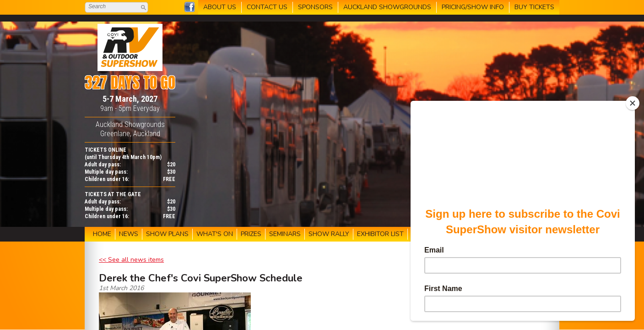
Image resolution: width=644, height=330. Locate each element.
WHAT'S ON (215, 234)
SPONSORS (315, 7)
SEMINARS (285, 234)
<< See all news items (131, 260)
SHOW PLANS (167, 234)
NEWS (129, 234)
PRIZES (251, 234)
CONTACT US (267, 7)
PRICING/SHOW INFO (473, 7)
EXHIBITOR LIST (380, 234)
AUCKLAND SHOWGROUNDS (387, 7)
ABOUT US (220, 7)
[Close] (633, 103)
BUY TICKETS (534, 7)
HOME (102, 234)
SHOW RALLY (329, 234)
